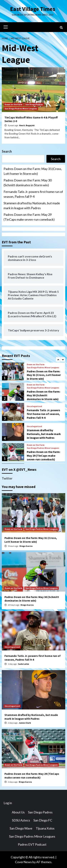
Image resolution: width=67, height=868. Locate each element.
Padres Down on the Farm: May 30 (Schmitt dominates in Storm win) (28, 183)
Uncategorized (34, 406)
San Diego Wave (21, 828)
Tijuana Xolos (45, 828)
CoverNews (23, 862)
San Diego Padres (34, 104)
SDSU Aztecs (21, 820)
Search (7, 151)
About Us (18, 812)
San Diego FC (43, 820)
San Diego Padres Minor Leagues (21, 109)
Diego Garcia (26, 546)
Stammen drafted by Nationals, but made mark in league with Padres (32, 206)
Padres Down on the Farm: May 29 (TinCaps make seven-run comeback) (29, 217)
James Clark (25, 723)
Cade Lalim (23, 664)
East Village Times (33, 9)
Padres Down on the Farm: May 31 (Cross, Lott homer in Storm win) (33, 171)
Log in (8, 803)
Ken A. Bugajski (27, 125)
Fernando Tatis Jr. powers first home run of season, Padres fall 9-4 (33, 194)
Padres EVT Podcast (32, 844)
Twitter (7, 478)
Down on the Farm (13, 104)
